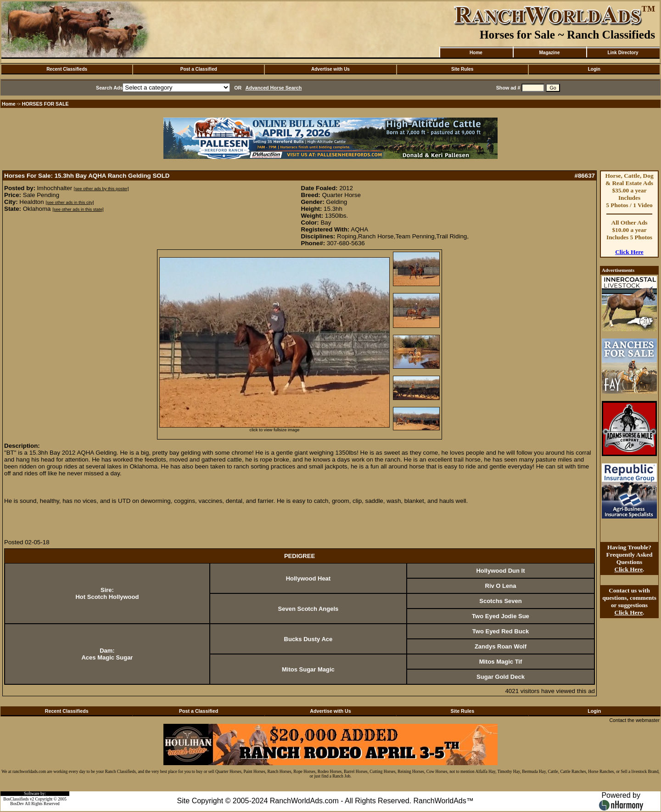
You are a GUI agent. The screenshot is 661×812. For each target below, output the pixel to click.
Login (594, 69)
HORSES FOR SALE (45, 104)
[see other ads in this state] (78, 209)
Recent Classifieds (67, 69)
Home (476, 53)
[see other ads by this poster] (101, 189)
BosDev (17, 804)
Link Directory (623, 53)
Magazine (549, 53)
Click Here (629, 252)
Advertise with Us (330, 69)
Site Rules (462, 69)
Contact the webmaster (634, 720)
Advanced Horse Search (274, 88)
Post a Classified (199, 69)
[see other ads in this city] (70, 203)
